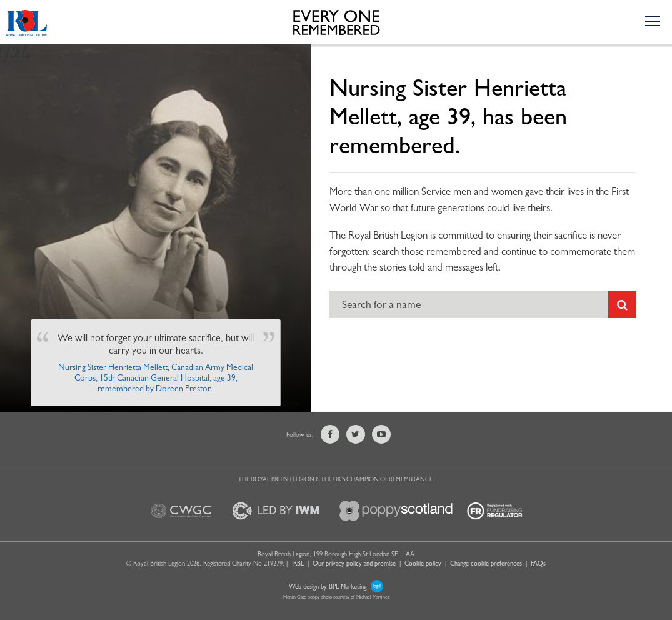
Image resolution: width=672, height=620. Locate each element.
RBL (298, 563)
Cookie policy (423, 563)
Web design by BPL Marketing (336, 586)
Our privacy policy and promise (354, 563)
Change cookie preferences (486, 563)
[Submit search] (622, 304)
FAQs (538, 563)
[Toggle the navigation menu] (652, 21)
